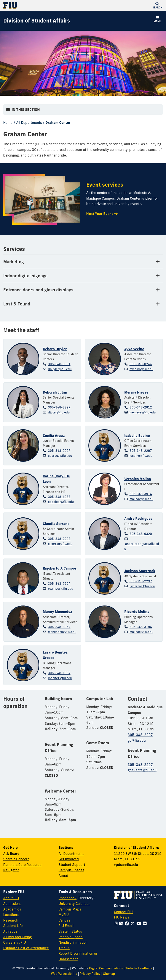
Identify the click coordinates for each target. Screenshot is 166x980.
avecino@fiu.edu (141, 369)
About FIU (11, 898)
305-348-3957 (59, 627)
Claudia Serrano (56, 524)
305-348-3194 (141, 627)
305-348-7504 (59, 584)
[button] (157, 5)
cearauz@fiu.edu (60, 456)
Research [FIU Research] (11, 920)
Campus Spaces (71, 870)
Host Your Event (100, 214)
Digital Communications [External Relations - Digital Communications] (106, 968)
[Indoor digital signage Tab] (83, 276)
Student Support (72, 865)
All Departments (29, 123)
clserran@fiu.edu (60, 544)
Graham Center (58, 123)
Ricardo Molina (137, 612)
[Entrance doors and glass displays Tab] (83, 290)
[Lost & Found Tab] (83, 304)
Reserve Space (71, 937)
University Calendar (74, 904)
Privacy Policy (90, 974)
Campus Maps (70, 909)
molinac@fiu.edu (141, 632)
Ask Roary (11, 854)
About (63, 876)
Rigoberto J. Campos (60, 568)
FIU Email (66, 926)
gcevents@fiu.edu (142, 770)
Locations (11, 915)
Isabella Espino (137, 436)
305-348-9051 (59, 364)
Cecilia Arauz (54, 436)
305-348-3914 (141, 494)
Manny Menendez (57, 612)
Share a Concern (16, 859)
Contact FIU (123, 912)
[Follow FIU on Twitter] (133, 923)
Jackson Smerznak (140, 571)
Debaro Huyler (55, 349)
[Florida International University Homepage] (43, 5)
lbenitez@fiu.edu (60, 678)
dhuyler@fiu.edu (60, 369)
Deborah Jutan (55, 392)
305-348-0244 (141, 364)
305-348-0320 (141, 534)
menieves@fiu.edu (143, 412)
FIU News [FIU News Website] (121, 917)
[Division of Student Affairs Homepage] (37, 21)
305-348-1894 (59, 673)
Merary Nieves (136, 392)
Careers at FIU (15, 942)
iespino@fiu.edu (141, 456)
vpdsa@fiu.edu (126, 865)
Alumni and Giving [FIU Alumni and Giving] (18, 937)
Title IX (64, 948)
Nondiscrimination (73, 942)
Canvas (64, 920)
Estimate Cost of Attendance (26, 948)
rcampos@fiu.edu (61, 589)
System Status (70, 931)
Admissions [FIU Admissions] (12, 904)
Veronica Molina (138, 479)
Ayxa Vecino (134, 349)
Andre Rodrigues (138, 518)
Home (8, 123)
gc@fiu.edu (137, 740)
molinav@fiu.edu (141, 499)
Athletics (10, 931)
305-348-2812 (141, 407)
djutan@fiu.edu (59, 412)
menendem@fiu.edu (62, 632)
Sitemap (109, 974)
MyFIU (64, 915)
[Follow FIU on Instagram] (117, 923)
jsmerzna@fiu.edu (142, 586)
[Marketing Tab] (83, 262)
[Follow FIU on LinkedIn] (122, 923)
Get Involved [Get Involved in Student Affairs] (69, 859)
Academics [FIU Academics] (12, 909)
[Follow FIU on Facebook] (128, 923)
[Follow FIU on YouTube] (140, 923)
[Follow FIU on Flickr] (146, 923)
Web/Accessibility (64, 974)
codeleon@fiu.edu (61, 502)
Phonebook (68, 898)
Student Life (13, 926)
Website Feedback (139, 968)
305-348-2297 (59, 407)
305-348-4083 (59, 497)
